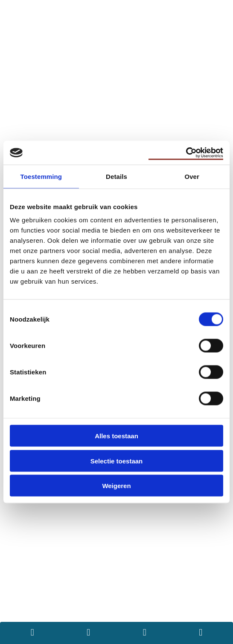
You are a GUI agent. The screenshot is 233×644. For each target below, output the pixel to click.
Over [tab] (192, 176)
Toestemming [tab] (41, 176)
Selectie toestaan (117, 461)
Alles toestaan (116, 436)
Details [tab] (116, 176)
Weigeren (116, 486)
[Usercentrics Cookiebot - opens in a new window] (186, 153)
